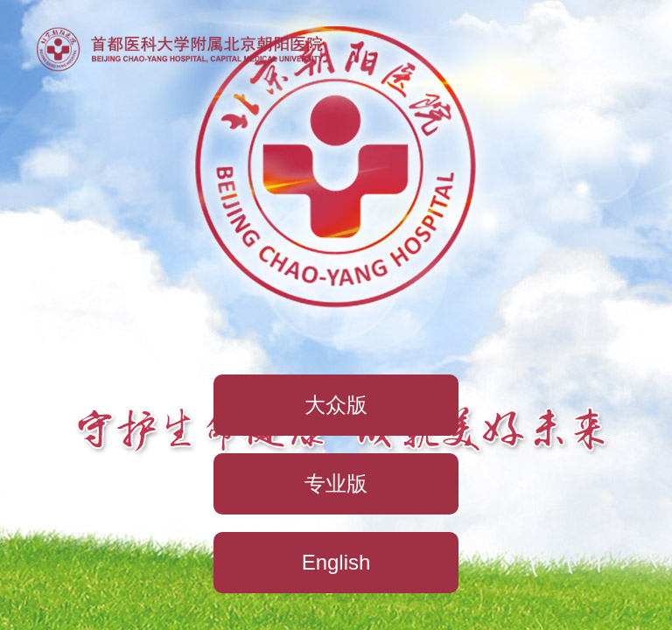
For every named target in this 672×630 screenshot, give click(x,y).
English (336, 562)
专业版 (336, 483)
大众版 (336, 405)
